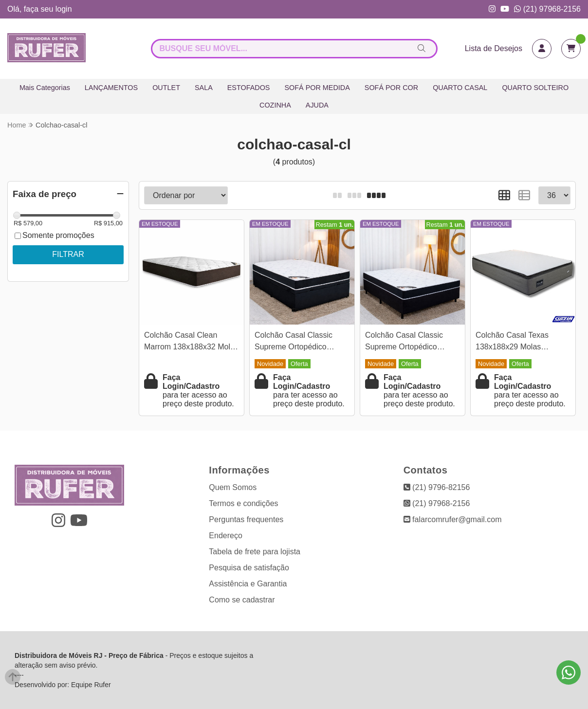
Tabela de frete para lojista (255, 552)
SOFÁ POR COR (391, 88)
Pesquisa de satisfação (249, 568)
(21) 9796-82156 (437, 487)
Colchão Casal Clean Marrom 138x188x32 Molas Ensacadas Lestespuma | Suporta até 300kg (191, 342)
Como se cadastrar (242, 600)
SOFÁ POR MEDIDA (317, 88)
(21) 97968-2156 (547, 9)
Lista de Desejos (494, 48)
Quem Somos (233, 487)
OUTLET (166, 88)
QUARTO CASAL (460, 88)
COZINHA (275, 105)
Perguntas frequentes (246, 519)
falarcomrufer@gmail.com (453, 519)
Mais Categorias (45, 88)
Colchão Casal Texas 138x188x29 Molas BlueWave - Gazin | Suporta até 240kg (512, 342)
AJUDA (317, 105)
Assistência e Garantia (248, 584)
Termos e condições (243, 503)
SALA (204, 88)
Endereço (226, 536)
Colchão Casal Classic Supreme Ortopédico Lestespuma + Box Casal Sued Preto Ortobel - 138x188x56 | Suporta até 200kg (410, 342)
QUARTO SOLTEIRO (535, 88)
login (64, 9)
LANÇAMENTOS (111, 88)
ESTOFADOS (249, 88)
